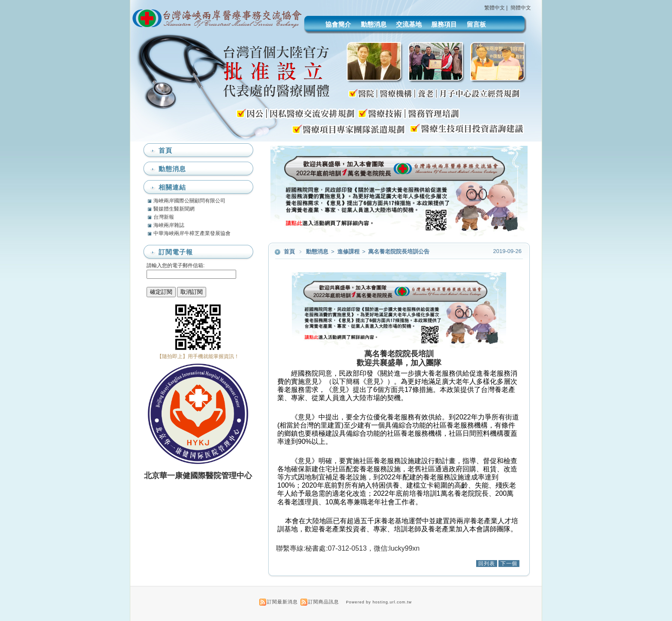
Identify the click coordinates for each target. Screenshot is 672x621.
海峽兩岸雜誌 (169, 225)
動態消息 (374, 24)
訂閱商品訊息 (324, 602)
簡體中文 (521, 8)
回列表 (487, 564)
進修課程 (349, 252)
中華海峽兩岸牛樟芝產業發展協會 (192, 233)
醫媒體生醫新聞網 (174, 209)
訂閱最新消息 (282, 602)
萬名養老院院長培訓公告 (399, 252)
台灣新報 (164, 217)
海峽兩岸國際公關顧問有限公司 (189, 201)
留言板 (476, 24)
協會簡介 (338, 24)
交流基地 (409, 24)
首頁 (289, 252)
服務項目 (444, 24)
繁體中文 (495, 8)
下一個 (509, 564)
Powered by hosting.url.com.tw (379, 602)
